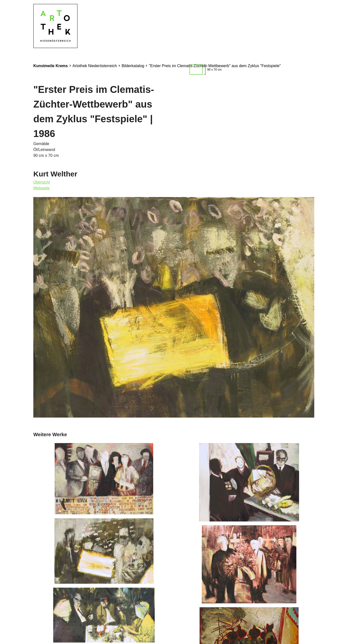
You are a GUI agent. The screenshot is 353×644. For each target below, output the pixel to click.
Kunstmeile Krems (51, 66)
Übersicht (42, 182)
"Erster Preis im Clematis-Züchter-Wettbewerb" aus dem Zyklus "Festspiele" (215, 66)
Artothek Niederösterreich (95, 66)
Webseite (41, 188)
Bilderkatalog (133, 66)
